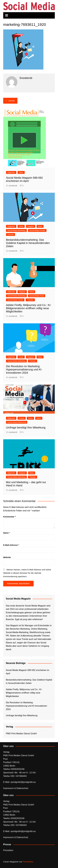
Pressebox (8, 850)
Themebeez (28, 862)
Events (22, 418)
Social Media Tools (37, 296)
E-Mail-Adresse (11, 545)
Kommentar (9, 517)
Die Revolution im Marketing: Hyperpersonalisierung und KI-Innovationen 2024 (24, 369)
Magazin (31, 226)
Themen (11, 234)
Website (7, 557)
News (21, 172)
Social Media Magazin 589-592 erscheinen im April (28, 672)
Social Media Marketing (16, 230)
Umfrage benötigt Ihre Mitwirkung (26, 428)
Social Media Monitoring (17, 422)
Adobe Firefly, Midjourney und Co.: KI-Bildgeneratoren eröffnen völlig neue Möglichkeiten (29, 308)
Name (7, 533)
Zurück (12, 101)
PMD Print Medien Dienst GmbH (21, 734)
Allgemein (11, 172)
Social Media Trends (37, 230)
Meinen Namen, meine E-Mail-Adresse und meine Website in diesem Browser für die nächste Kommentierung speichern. (27, 573)
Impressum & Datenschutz (16, 788)
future (21, 226)
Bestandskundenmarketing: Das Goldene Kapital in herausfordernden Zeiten (28, 243)
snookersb (13, 186)
